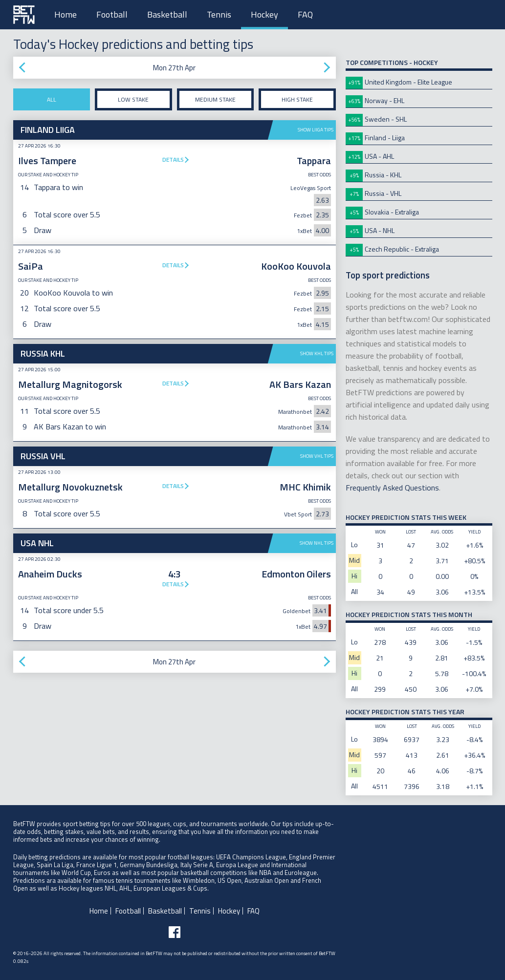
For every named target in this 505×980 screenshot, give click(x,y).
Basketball (167, 14)
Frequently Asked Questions (392, 488)
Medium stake (215, 99)
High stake (297, 99)
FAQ (305, 14)
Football (112, 14)
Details (173, 160)
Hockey (264, 14)
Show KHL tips (317, 353)
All (52, 99)
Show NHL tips (317, 543)
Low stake (133, 99)
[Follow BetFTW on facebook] (175, 932)
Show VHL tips (317, 456)
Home (66, 14)
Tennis (219, 14)
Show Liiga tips (316, 130)
